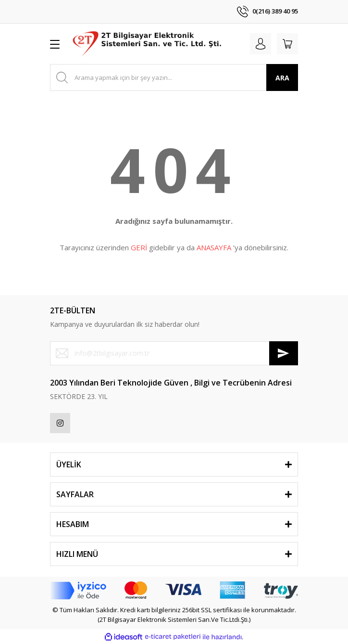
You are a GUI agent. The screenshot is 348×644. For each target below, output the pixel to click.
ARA (282, 78)
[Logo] (148, 44)
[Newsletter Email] (174, 353)
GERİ (139, 247)
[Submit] (284, 353)
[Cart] (287, 44)
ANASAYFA (214, 247)
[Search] (174, 77)
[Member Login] (261, 44)
